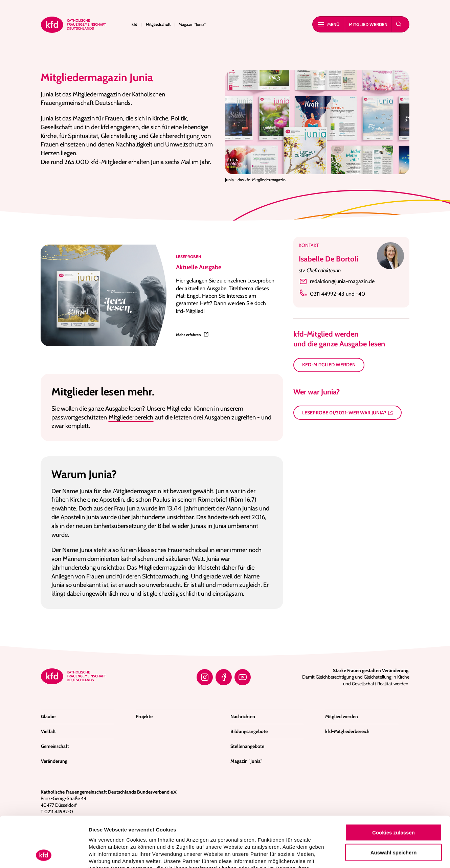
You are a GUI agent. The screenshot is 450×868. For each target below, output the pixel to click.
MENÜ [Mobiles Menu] (329, 24)
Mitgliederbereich (131, 417)
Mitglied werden (368, 24)
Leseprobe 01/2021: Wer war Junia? (344, 413)
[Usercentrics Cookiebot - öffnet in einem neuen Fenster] (44, 855)
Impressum (262, 828)
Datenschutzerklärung (215, 828)
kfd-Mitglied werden (329, 365)
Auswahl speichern (394, 805)
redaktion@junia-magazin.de (337, 281)
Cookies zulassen (393, 785)
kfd (134, 24)
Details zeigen (360, 855)
